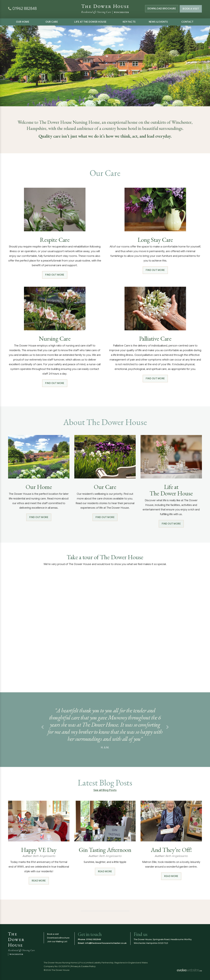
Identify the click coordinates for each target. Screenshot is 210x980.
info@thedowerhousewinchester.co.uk (106, 943)
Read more (39, 881)
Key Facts (129, 22)
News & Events (158, 22)
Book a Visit (191, 9)
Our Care (52, 22)
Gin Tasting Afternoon (105, 850)
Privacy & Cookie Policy (83, 966)
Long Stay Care (155, 240)
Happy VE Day (39, 850)
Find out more (55, 275)
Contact (187, 22)
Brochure (161, 9)
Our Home (23, 22)
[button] (43, 727)
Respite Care (55, 240)
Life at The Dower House (90, 22)
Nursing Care (55, 339)
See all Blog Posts (105, 790)
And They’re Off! (171, 850)
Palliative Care (155, 339)
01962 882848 (94, 939)
